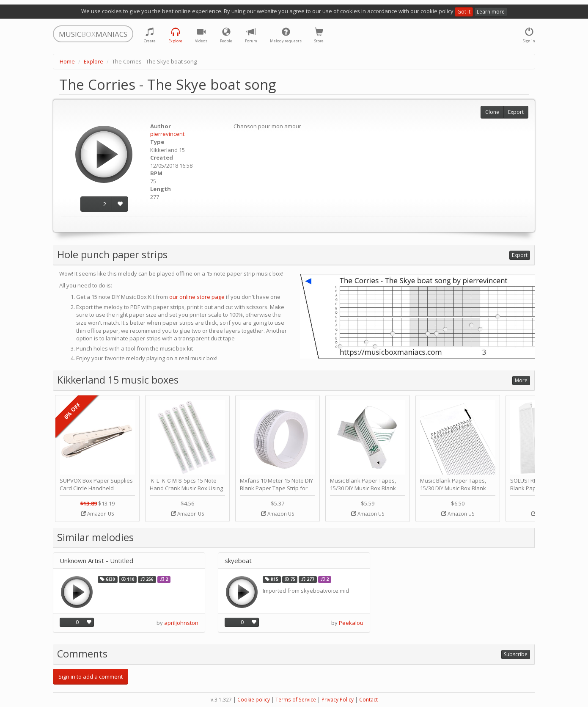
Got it (464, 12)
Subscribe (516, 654)
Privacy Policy (338, 700)
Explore (93, 61)
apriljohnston (181, 623)
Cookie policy (254, 700)
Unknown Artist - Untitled (96, 561)
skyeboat (238, 561)
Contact (368, 700)
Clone (492, 112)
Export (516, 112)
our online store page (197, 297)
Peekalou (351, 623)
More (521, 380)
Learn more (491, 12)
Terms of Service (296, 700)
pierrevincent (167, 134)
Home (67, 61)
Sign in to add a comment (91, 677)
